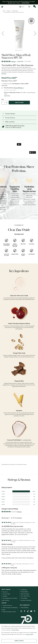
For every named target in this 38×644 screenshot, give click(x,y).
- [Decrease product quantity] (2, 102)
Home (4, 11)
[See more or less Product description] (4, 74)
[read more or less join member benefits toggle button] (4, 85)
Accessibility (24, 598)
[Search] (29, 7)
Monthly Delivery (8, 88)
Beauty (9, 11)
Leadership (24, 590)
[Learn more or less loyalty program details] (7, 96)
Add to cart (19, 103)
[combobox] (19, 88)
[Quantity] (4, 103)
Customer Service (7, 605)
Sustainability (25, 592)
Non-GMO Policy (25, 596)
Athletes (5, 596)
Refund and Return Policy (9, 612)
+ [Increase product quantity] (6, 103)
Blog (25, 608)
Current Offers (6, 594)
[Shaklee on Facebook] (25, 611)
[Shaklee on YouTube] (31, 611)
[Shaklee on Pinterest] (35, 611)
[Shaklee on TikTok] (28, 610)
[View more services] (20, 61)
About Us (5, 592)
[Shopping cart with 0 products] (35, 7)
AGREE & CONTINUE (19, 641)
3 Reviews (13, 62)
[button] (19, 114)
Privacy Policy (16, 630)
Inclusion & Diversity (26, 600)
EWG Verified (15, 11)
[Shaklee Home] (8, 7)
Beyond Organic (25, 594)
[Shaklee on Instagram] (21, 611)
